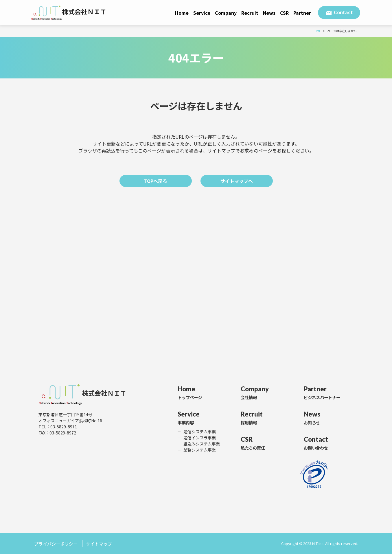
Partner (302, 13)
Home (182, 13)
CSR (284, 13)
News (269, 13)
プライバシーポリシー (57, 544)
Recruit (250, 13)
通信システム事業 (200, 432)
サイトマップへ (237, 181)
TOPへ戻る (156, 181)
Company (226, 13)
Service (202, 13)
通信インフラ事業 (200, 438)
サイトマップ (103, 544)
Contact (343, 12)
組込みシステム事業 (202, 444)
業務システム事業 (200, 450)
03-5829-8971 (64, 427)
